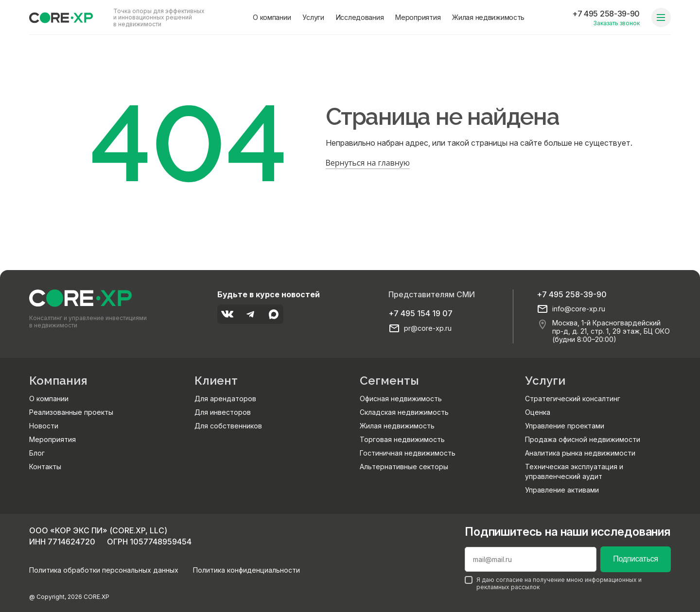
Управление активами (562, 490)
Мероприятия (418, 17)
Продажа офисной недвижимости (583, 439)
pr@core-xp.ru (428, 328)
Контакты (45, 467)
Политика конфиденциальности (246, 570)
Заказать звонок (616, 23)
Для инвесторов (223, 412)
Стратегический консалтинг (573, 399)
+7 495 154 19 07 (420, 313)
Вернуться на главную (368, 163)
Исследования (360, 17)
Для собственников (228, 426)
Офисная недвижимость (401, 399)
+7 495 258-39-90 (606, 14)
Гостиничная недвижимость (408, 453)
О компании (272, 17)
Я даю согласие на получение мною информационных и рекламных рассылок (553, 583)
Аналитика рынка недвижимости (580, 453)
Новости (44, 426)
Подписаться (635, 559)
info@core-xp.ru (579, 309)
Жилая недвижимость (488, 17)
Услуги (313, 17)
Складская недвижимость (404, 412)
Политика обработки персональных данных (104, 570)
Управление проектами (565, 426)
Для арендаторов (225, 399)
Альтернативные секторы (404, 467)
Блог (37, 453)
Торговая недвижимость (402, 439)
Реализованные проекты (71, 412)
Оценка (538, 412)
